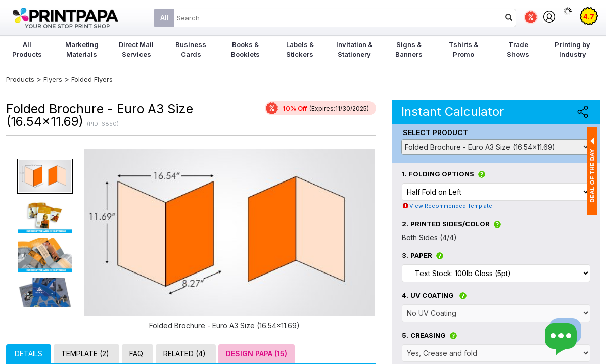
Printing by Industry (573, 49)
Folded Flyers (92, 79)
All (165, 17)
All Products (27, 49)
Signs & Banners (409, 49)
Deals (531, 17)
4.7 (589, 16)
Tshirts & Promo (463, 49)
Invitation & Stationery (354, 49)
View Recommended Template (451, 206)
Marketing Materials (82, 49)
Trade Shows (518, 49)
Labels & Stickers (300, 49)
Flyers (53, 79)
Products (20, 79)
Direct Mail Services (136, 49)
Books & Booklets (245, 49)
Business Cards (191, 49)
